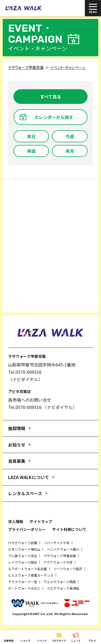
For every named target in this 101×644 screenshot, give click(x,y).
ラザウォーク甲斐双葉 (60, 556)
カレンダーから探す (54, 117)
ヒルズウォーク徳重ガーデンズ (31, 575)
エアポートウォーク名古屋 (27, 569)
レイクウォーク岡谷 (23, 562)
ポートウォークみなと (24, 588)
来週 (31, 151)
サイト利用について (69, 529)
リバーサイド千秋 (57, 543)
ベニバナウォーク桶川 (63, 549)
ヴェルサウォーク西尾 (60, 582)
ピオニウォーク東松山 (24, 549)
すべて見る (51, 97)
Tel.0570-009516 (25, 372)
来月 (70, 151)
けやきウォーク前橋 (23, 543)
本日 (31, 136)
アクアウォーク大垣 (58, 562)
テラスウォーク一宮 (23, 582)
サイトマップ (41, 521)
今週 (70, 136)
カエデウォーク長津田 (63, 588)
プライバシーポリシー (27, 529)
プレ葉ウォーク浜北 (23, 556)
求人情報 (16, 521)
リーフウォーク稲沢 (68, 569)
